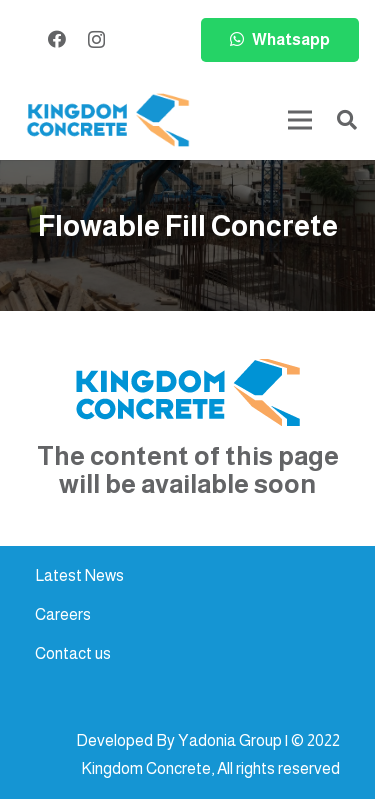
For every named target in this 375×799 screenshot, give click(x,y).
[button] (347, 120)
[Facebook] (57, 39)
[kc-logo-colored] (108, 120)
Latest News (79, 575)
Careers (63, 614)
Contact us (73, 653)
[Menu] (300, 120)
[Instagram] (96, 40)
